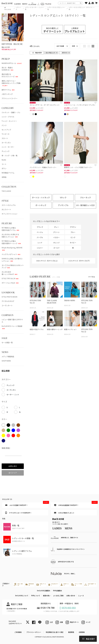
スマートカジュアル (9, 205)
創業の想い (47, 596)
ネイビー (73, 243)
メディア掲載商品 (8, 356)
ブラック (40, 227)
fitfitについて (36, 596)
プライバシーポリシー (34, 632)
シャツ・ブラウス (8, 117)
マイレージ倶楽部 (77, 585)
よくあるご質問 (58, 596)
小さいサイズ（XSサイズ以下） (80, 261)
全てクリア (13, 473)
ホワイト (63, 53)
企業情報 (82, 632)
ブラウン (73, 227)
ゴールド (56, 248)
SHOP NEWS (6, 361)
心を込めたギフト (53, 585)
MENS (25, 4)
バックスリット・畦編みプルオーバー (43, 167)
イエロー (56, 237)
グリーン (56, 232)
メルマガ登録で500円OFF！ (27, 504)
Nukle (4, 160)
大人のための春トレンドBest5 (9, 273)
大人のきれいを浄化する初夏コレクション (10, 236)
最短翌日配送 (30, 585)
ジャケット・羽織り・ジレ (11, 112)
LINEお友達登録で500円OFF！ (75, 504)
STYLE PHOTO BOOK (9, 297)
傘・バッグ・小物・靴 (10, 155)
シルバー (40, 248)
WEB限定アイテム (8, 173)
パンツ (4, 125)
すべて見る (92, 277)
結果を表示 (13, 466)
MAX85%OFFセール (12, 63)
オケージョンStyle (10, 283)
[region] (49, 3)
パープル (40, 237)
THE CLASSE (6, 191)
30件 (73, 46)
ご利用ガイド (6, 585)
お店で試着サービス (90, 585)
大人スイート (6, 209)
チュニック (6, 151)
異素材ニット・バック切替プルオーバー (78, 167)
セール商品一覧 (7, 342)
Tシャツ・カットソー (9, 121)
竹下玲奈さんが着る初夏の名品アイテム (10, 229)
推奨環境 (71, 632)
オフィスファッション (10, 214)
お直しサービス (41, 585)
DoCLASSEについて (22, 596)
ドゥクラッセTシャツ (11, 254)
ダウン (4, 168)
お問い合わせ (71, 596)
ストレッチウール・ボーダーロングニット (45, 105)
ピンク (73, 237)
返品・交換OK (18, 585)
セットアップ (6, 130)
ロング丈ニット (51, 53)
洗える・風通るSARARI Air (7, 69)
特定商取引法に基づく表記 (55, 632)
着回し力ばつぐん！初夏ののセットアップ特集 (11, 83)
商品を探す (89, 639)
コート (4, 164)
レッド (40, 243)
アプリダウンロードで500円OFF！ (18, 513)
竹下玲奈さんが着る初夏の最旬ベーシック (11, 242)
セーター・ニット (13, 394)
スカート (5, 138)
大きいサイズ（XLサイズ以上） (47, 261)
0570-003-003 (69, 608)
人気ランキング (7, 94)
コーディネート (7, 305)
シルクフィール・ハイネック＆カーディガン (80, 105)
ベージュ (40, 232)
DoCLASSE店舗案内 (44, 591)
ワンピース (6, 134)
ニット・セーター (8, 147)
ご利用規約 (18, 632)
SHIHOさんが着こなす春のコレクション (12, 260)
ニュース (81, 596)
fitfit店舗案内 (58, 591)
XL (20, 412)
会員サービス (65, 585)
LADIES (18, 4)
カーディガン (6, 143)
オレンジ (56, 243)
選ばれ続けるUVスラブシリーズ (10, 75)
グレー (56, 227)
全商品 (4, 177)
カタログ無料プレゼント (64, 513)
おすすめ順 (60, 46)
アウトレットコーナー (10, 98)
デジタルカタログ (8, 301)
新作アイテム (8, 90)
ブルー (73, 232)
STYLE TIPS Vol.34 (10, 278)
